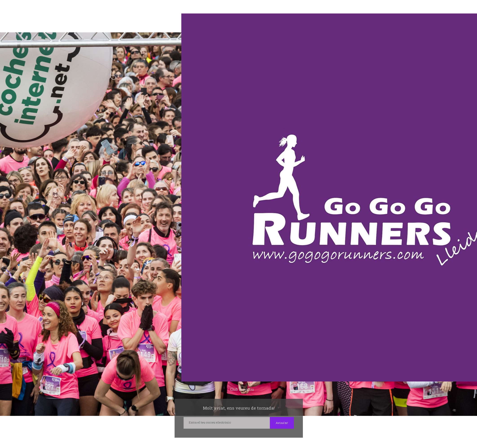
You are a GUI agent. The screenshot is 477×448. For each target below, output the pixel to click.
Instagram (238, 442)
